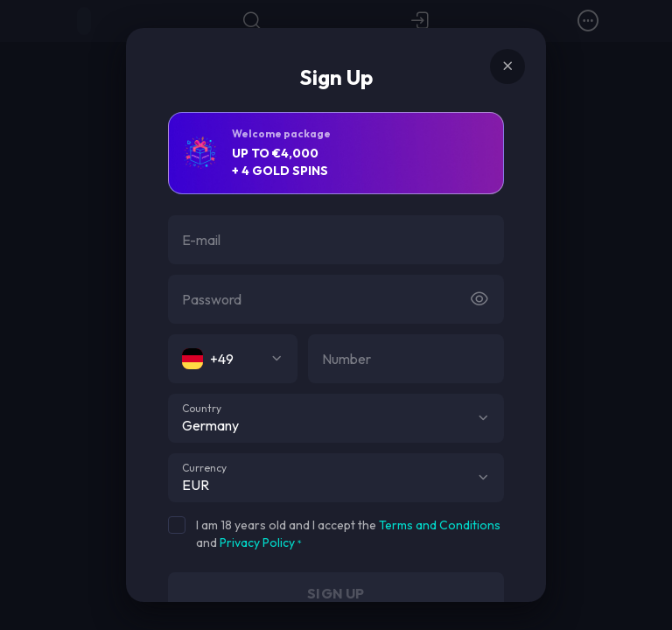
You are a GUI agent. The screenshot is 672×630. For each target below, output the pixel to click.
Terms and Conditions (440, 525)
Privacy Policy (257, 542)
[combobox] (233, 359)
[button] (483, 418)
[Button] (479, 299)
